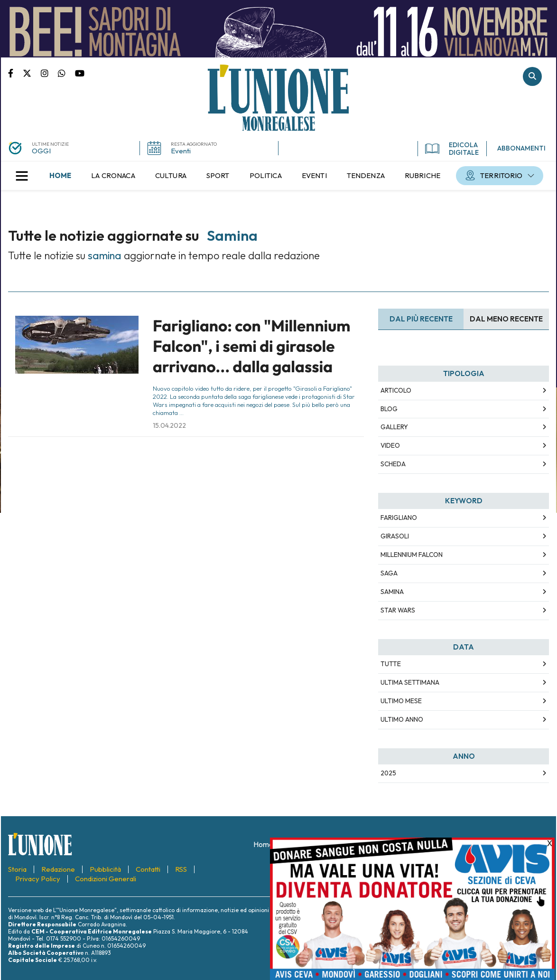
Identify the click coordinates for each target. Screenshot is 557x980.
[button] (22, 176)
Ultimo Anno (402, 719)
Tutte (391, 664)
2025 (388, 773)
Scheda (393, 464)
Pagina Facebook (15, 73)
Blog (389, 409)
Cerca (532, 76)
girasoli (395, 536)
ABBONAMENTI (521, 148)
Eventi (181, 151)
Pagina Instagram (49, 73)
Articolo (396, 390)
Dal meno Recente (506, 319)
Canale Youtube (80, 73)
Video (390, 445)
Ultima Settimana (410, 682)
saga (389, 573)
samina (392, 592)
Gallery (394, 427)
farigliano (399, 518)
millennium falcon (412, 555)
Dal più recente (421, 319)
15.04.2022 (169, 425)
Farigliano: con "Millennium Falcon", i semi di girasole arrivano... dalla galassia (251, 346)
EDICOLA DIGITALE (452, 149)
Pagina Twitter (32, 73)
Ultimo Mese (401, 701)
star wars (398, 610)
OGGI (41, 151)
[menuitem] (60, 176)
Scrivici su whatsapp (66, 73)
